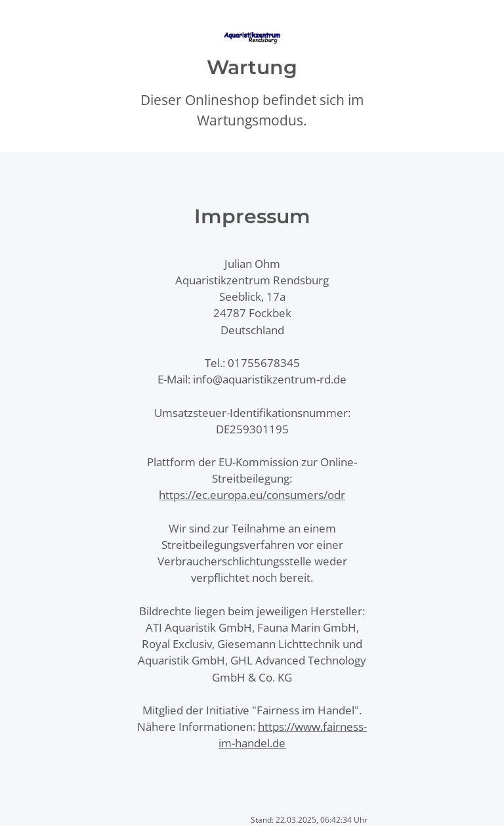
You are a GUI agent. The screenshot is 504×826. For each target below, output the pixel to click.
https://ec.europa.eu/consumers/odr (252, 495)
